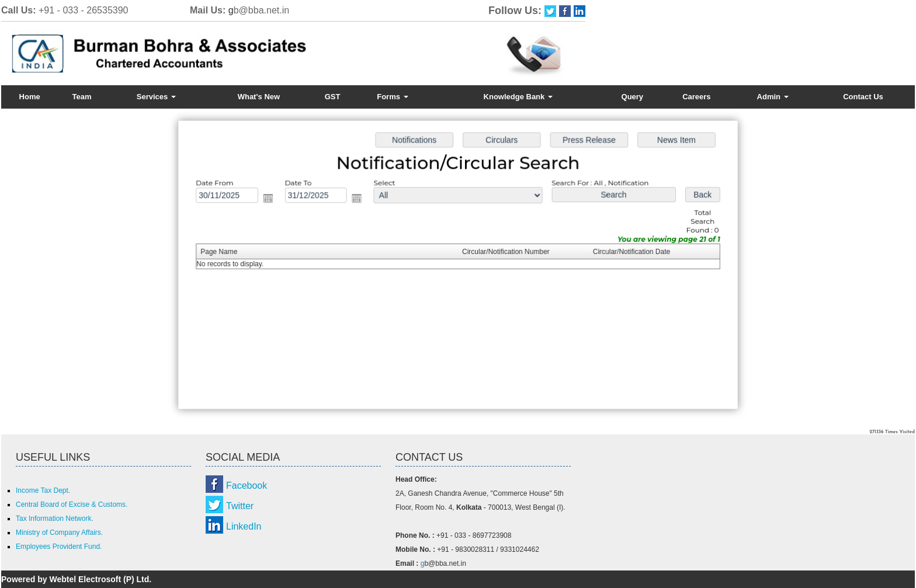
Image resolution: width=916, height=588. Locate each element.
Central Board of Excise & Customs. (72, 505)
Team (82, 97)
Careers (696, 97)
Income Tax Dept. (43, 490)
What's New (259, 97)
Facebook (247, 486)
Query (633, 97)
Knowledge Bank (518, 97)
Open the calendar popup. (272, 199)
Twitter (240, 506)
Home (30, 97)
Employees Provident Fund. (59, 547)
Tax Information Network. (55, 519)
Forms (392, 97)
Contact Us (863, 97)
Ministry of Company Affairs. (59, 533)
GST (333, 97)
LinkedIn (244, 526)
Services (156, 97)
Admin (773, 97)
